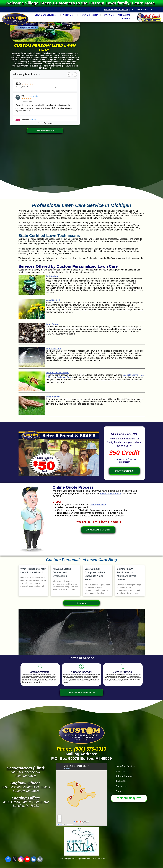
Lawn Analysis (53, 397)
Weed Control (53, 300)
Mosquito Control (130, 375)
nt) (42, 768)
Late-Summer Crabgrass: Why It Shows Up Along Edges (95, 574)
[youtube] (27, 860)
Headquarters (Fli (23, 768)
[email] (40, 860)
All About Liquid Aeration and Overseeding (62, 572)
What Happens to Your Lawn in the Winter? (33, 571)
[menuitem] (47, 15)
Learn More (145, 3)
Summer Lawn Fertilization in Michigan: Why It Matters (126, 574)
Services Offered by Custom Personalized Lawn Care (68, 266)
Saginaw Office (24, 783)
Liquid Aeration (54, 348)
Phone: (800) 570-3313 (81, 749)
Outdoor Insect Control (58, 373)
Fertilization (52, 276)
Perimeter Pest (64, 377)
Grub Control (53, 324)
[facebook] (8, 860)
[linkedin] (34, 860)
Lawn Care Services (111, 494)
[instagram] (21, 860)
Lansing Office (25, 798)
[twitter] (14, 860)
